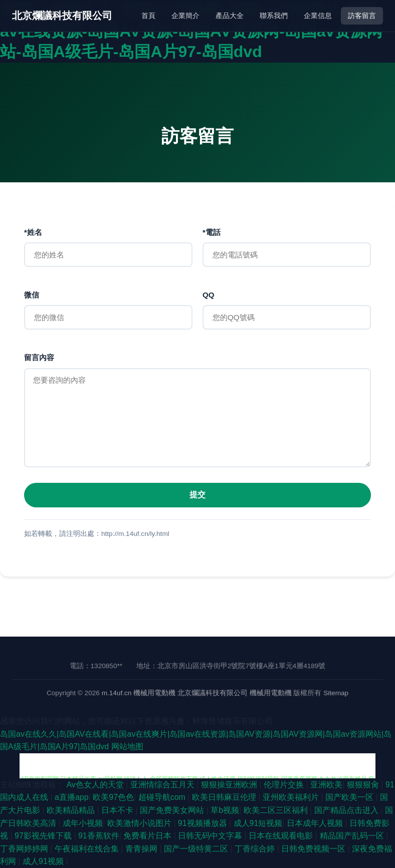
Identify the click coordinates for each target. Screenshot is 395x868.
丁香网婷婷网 (25, 849)
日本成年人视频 (316, 823)
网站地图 (127, 747)
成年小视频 (83, 823)
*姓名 (33, 232)
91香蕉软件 (99, 836)
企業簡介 (185, 16)
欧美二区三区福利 (277, 810)
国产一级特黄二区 (197, 849)
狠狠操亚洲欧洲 (230, 785)
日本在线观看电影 (282, 836)
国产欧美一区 (350, 797)
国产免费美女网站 (173, 810)
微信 (32, 295)
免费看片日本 (148, 836)
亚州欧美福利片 (292, 797)
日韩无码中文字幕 (211, 836)
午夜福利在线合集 (88, 849)
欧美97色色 (113, 797)
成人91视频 (44, 861)
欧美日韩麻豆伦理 (225, 797)
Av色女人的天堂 (96, 785)
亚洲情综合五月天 (163, 785)
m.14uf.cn (117, 693)
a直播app (72, 797)
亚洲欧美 (326, 785)
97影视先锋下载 (44, 836)
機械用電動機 (154, 693)
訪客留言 (362, 16)
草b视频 (225, 810)
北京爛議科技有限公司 (62, 16)
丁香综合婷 (256, 849)
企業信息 (318, 16)
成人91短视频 (258, 823)
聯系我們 (274, 16)
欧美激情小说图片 (140, 823)
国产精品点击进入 (347, 810)
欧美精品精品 (72, 810)
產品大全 (230, 16)
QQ (209, 295)
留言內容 (39, 357)
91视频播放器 (204, 823)
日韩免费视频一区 (314, 849)
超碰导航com (163, 797)
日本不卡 (118, 810)
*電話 (212, 232)
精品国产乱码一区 (353, 836)
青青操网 (142, 849)
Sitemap (336, 693)
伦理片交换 (285, 785)
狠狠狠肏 (364, 785)
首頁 (148, 16)
